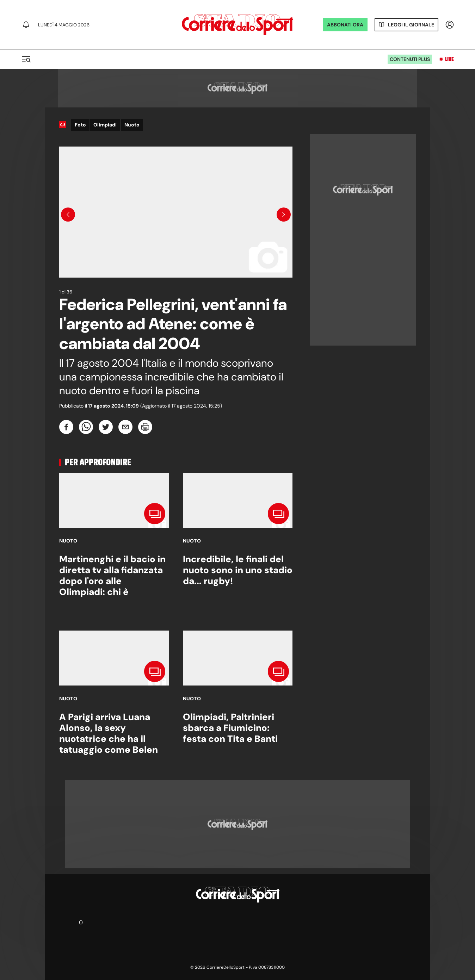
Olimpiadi (105, 125)
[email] (125, 427)
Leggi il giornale (411, 25)
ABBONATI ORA (345, 25)
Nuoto (132, 125)
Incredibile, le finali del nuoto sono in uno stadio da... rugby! (238, 570)
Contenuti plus (410, 59)
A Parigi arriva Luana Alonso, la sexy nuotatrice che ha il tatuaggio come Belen (109, 733)
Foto (80, 125)
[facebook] (66, 427)
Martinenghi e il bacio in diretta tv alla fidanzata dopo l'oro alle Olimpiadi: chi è (112, 576)
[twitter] (106, 427)
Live (449, 59)
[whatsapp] (86, 427)
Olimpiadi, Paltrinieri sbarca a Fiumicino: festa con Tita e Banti (230, 728)
